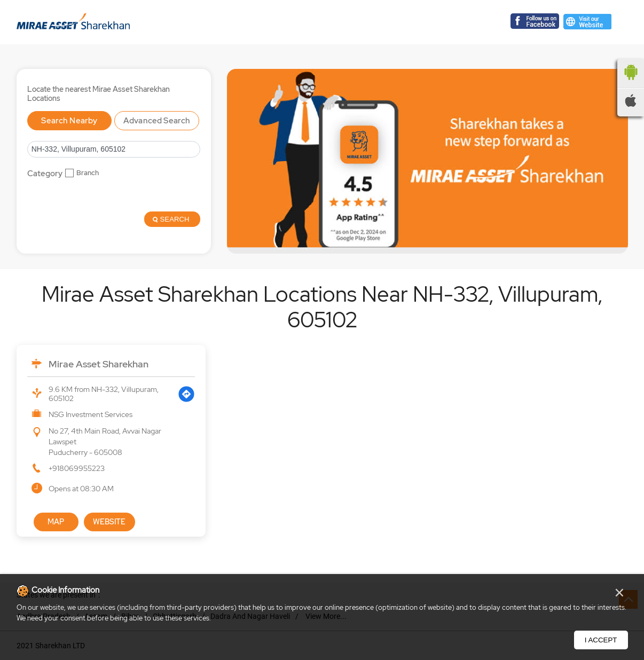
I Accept (601, 640)
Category (45, 174)
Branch (88, 173)
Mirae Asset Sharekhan (99, 364)
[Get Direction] (186, 394)
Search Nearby (69, 121)
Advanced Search (157, 121)
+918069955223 (77, 468)
